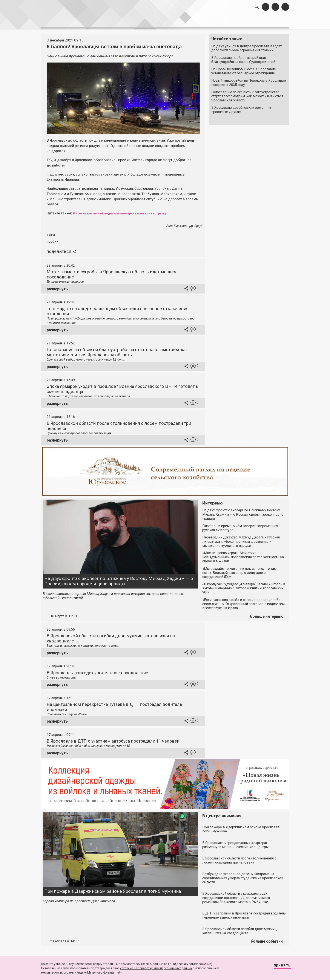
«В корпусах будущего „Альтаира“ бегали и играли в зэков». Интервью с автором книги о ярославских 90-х (244, 586)
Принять (278, 967)
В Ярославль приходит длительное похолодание (97, 670)
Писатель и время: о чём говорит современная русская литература (240, 526)
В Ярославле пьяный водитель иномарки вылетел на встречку (129, 211)
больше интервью (267, 614)
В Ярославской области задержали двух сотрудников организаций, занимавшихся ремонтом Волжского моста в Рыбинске (236, 895)
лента (102, 22)
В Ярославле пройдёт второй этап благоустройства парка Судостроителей (243, 57)
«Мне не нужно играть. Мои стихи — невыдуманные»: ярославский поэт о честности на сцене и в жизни (243, 555)
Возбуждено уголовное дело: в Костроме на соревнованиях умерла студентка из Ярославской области (243, 876)
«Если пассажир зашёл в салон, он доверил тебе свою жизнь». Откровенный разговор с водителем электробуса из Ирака (243, 602)
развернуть (57, 287)
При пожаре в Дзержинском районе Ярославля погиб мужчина (113, 889)
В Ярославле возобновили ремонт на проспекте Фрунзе (241, 107)
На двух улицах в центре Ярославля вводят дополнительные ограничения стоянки (246, 46)
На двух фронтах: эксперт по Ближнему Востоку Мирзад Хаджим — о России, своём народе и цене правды (119, 579)
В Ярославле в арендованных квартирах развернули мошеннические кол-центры (236, 842)
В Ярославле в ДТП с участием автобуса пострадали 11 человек (113, 739)
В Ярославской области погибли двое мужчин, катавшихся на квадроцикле (240, 929)
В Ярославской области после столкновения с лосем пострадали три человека (239, 858)
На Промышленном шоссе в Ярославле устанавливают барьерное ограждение (244, 69)
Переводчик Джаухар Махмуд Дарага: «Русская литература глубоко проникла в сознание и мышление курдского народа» (241, 539)
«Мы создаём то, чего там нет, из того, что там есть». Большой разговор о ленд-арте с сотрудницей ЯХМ (239, 570)
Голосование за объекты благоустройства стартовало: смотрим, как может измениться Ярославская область (247, 94)
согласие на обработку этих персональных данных (156, 968)
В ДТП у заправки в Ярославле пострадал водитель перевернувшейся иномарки (244, 913)
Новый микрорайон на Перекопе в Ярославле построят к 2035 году (249, 80)
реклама (271, 22)
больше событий (267, 939)
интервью (155, 22)
